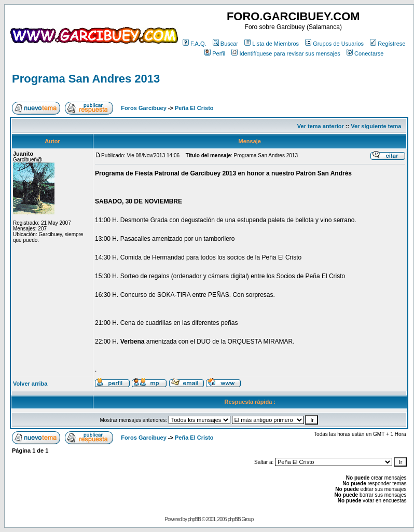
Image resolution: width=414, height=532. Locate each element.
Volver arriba (30, 384)
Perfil (215, 53)
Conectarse (365, 53)
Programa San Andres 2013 (86, 79)
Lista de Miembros (272, 44)
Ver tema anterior (321, 126)
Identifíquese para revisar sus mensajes (286, 53)
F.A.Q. (195, 44)
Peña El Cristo (194, 108)
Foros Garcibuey (143, 108)
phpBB (194, 519)
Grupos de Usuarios (334, 44)
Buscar (225, 44)
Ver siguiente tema (376, 126)
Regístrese (388, 44)
